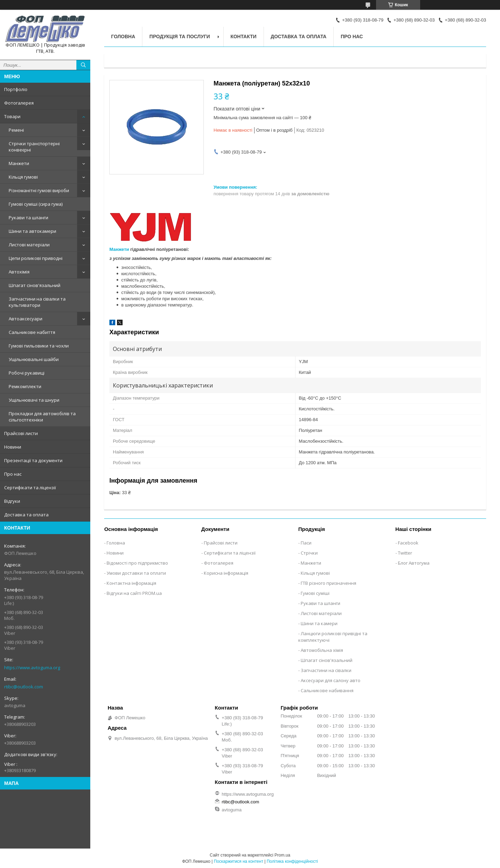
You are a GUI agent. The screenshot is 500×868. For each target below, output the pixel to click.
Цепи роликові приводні (36, 258)
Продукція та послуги (180, 36)
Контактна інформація (131, 583)
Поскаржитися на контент (239, 861)
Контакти (244, 36)
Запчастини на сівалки (326, 670)
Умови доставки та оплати (136, 573)
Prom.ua (282, 855)
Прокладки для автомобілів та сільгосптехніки (42, 417)
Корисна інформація (226, 573)
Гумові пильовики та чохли (39, 346)
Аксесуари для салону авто (331, 680)
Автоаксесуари (26, 319)
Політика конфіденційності (292, 861)
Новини (13, 447)
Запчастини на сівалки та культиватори (37, 302)
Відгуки (12, 501)
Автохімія (19, 272)
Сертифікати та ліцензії (30, 488)
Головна (123, 36)
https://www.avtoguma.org (32, 668)
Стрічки (309, 553)
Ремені (16, 130)
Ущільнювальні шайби (34, 359)
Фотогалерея (19, 103)
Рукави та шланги (28, 218)
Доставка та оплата (26, 515)
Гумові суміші (315, 593)
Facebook (408, 543)
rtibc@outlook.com (24, 687)
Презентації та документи (33, 460)
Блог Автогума (414, 563)
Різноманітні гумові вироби (39, 190)
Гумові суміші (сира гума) (36, 204)
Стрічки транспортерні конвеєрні (34, 147)
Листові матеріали (29, 245)
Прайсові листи (21, 433)
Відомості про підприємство (137, 563)
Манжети (19, 163)
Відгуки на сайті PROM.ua (134, 593)
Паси (306, 543)
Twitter (405, 553)
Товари (12, 116)
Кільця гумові (23, 177)
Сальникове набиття (32, 332)
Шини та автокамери (32, 231)
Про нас (13, 474)
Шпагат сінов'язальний (35, 285)
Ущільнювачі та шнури (34, 400)
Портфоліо (16, 89)
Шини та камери (319, 623)
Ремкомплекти (25, 386)
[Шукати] (83, 65)
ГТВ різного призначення (328, 583)
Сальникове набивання (327, 690)
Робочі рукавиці (27, 373)
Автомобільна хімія (322, 650)
